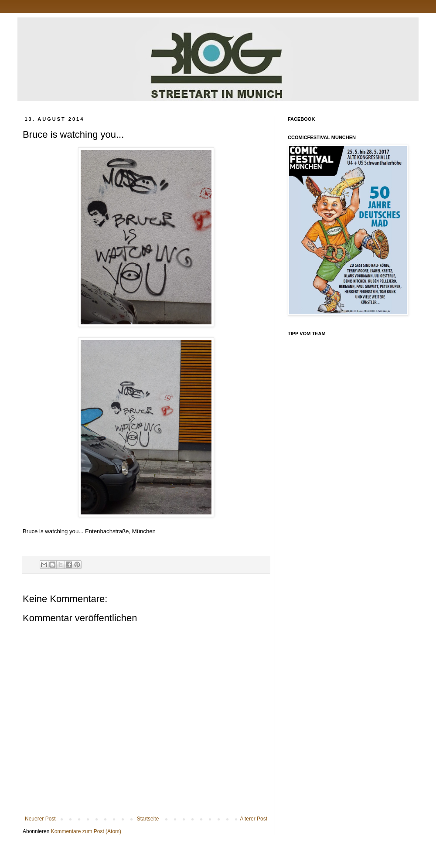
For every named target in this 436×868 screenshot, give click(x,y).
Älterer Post (254, 819)
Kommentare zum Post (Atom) (86, 831)
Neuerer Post (40, 819)
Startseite (148, 819)
